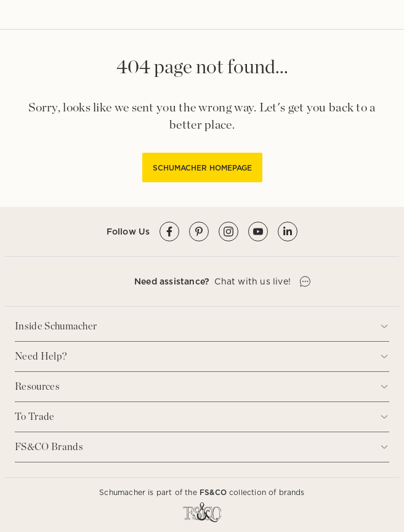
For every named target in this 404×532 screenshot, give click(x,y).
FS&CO (213, 492)
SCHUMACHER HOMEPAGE (202, 168)
